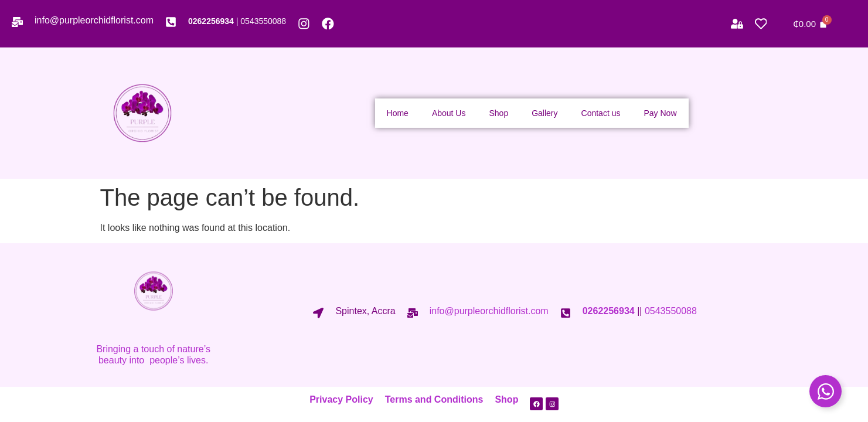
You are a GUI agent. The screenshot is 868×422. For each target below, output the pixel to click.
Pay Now (660, 113)
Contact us (601, 113)
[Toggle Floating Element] (826, 391)
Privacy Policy (338, 399)
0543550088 (263, 21)
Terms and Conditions (430, 399)
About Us (449, 113)
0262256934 (211, 21)
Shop (498, 113)
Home (398, 113)
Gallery (544, 113)
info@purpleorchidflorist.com (94, 20)
